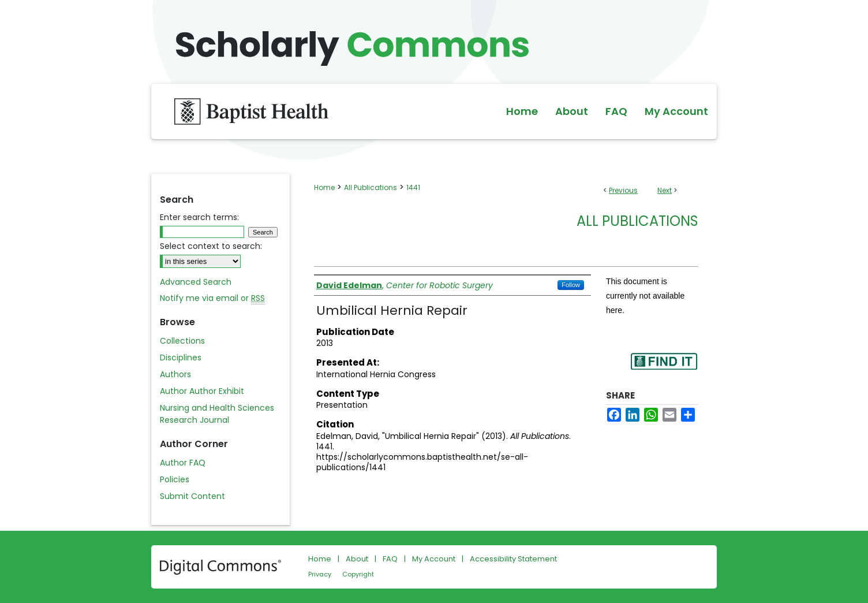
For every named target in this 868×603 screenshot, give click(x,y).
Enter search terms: (199, 217)
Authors (175, 374)
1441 (413, 187)
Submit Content (192, 496)
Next (665, 190)
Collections (182, 341)
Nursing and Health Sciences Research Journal (217, 414)
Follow (571, 285)
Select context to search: (211, 246)
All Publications (371, 187)
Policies (175, 479)
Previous (623, 190)
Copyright (358, 574)
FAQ (390, 559)
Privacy (320, 574)
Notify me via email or (212, 298)
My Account (434, 559)
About (357, 559)
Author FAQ (183, 463)
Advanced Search (196, 282)
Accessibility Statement (513, 559)
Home (324, 187)
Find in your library (664, 369)
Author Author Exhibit (202, 391)
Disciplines (181, 358)
